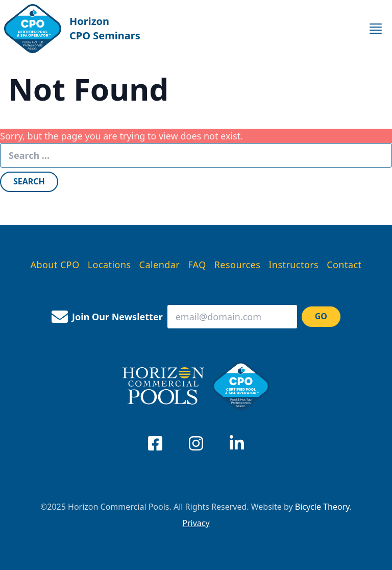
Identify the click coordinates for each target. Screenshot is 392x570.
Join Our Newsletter (107, 317)
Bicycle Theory (322, 507)
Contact (344, 265)
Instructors (293, 265)
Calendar (160, 265)
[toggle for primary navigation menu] (376, 29)
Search (29, 181)
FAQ (197, 265)
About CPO (55, 265)
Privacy (196, 523)
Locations (109, 265)
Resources (238, 265)
